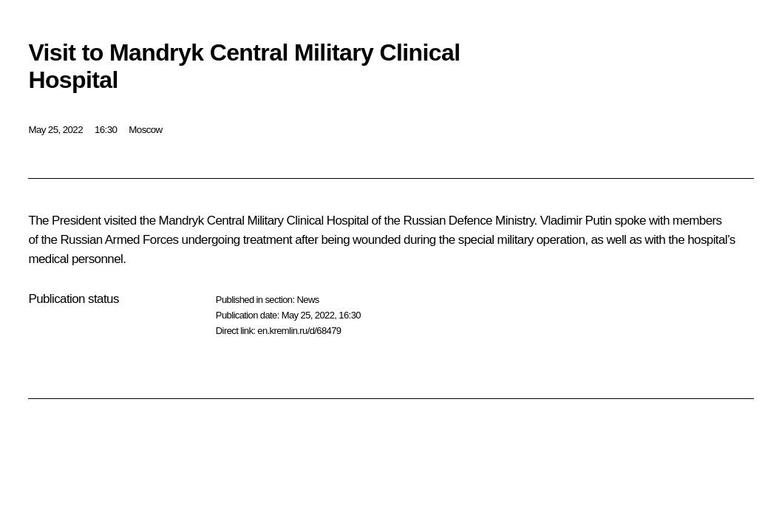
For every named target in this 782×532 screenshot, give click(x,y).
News (307, 300)
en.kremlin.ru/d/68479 (299, 331)
